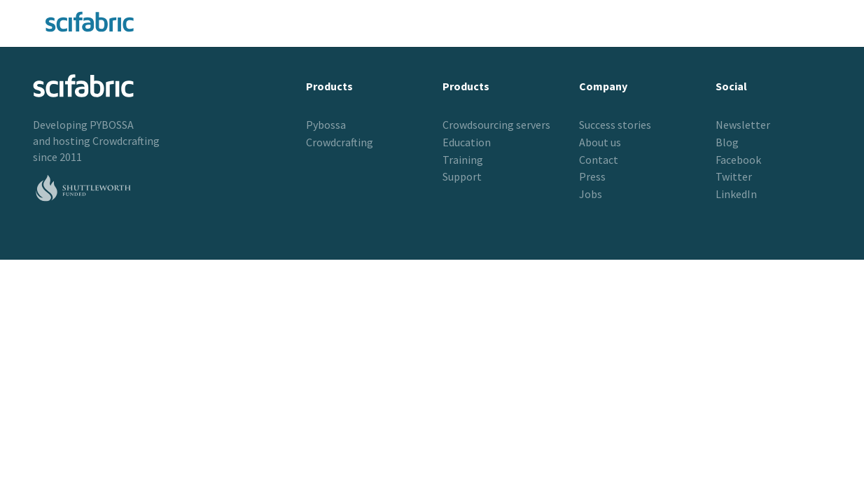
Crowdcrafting (126, 141)
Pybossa (326, 125)
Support (462, 176)
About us (600, 142)
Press (592, 176)
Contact (599, 160)
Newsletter (743, 125)
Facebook (738, 160)
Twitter (734, 176)
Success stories (615, 125)
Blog (727, 142)
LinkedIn (736, 194)
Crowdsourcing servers (496, 125)
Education (467, 142)
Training (463, 160)
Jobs (591, 194)
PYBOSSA (112, 125)
